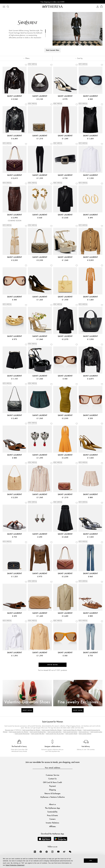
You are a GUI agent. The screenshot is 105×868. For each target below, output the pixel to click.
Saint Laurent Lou (84, 732)
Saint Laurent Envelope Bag (38, 732)
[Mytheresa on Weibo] (64, 852)
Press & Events (52, 815)
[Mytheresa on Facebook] (41, 852)
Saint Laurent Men (52, 50)
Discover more (9, 730)
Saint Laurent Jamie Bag (55, 732)
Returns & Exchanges (52, 793)
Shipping (52, 790)
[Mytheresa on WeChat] (70, 852)
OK (91, 860)
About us (52, 804)
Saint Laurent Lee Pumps (70, 732)
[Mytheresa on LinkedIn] (35, 852)
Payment (52, 786)
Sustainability (52, 812)
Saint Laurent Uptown (85, 734)
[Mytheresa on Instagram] (52, 852)
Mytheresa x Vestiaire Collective (52, 797)
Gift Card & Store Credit (52, 782)
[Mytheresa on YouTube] (58, 852)
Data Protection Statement (15, 865)
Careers (52, 819)
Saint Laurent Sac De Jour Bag (55, 734)
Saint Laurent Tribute (71, 734)
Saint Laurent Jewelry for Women (19, 732)
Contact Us (52, 779)
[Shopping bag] (101, 7)
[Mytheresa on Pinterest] (47, 852)
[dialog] (52, 861)
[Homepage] (53, 7)
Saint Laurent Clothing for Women (52, 730)
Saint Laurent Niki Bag (38, 734)
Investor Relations (52, 823)
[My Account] (98, 7)
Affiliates (52, 826)
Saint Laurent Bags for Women (31, 730)
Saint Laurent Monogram (22, 734)
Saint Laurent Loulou (96, 732)
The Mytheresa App (52, 808)
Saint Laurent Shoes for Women (72, 730)
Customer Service (52, 775)
